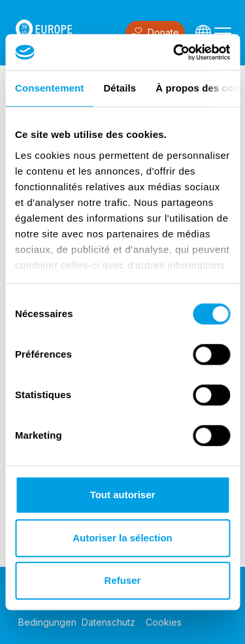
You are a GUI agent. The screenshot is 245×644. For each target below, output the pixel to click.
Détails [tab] (120, 88)
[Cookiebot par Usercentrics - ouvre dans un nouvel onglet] (174, 52)
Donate (155, 33)
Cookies (164, 622)
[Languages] (203, 33)
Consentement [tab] (49, 88)
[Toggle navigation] (223, 33)
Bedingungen (47, 622)
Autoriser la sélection (122, 538)
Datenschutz (108, 622)
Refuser (123, 580)
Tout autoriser (123, 495)
